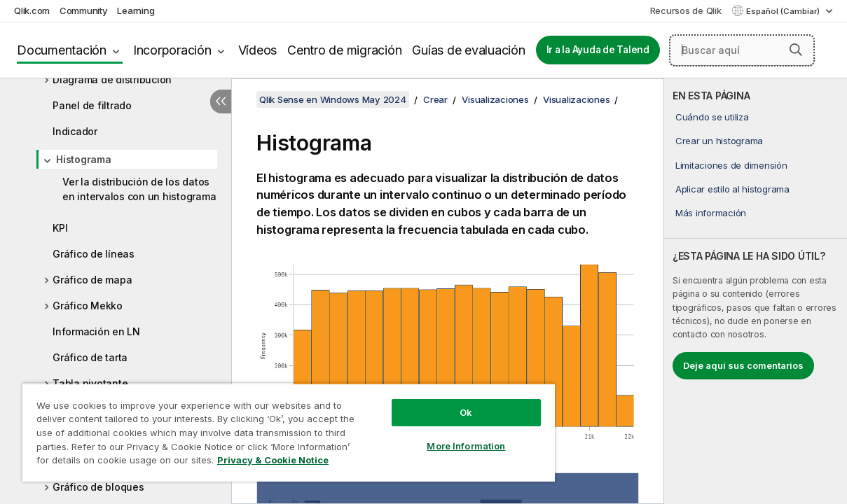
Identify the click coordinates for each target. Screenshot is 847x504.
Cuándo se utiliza (712, 117)
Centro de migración (344, 50)
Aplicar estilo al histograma (732, 189)
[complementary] (756, 291)
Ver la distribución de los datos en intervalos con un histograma (139, 189)
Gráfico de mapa (92, 280)
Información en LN (96, 331)
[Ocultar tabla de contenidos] (221, 101)
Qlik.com (32, 10)
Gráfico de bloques (98, 487)
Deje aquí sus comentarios (743, 365)
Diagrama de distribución (112, 79)
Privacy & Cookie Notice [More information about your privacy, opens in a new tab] (118, 463)
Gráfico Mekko (88, 306)
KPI (60, 228)
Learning (136, 10)
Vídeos (258, 50)
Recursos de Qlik (686, 10)
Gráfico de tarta (90, 357)
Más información (711, 213)
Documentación (62, 50)
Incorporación (172, 50)
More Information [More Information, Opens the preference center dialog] (432, 435)
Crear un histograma (719, 141)
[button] (796, 50)
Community (84, 10)
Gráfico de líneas (94, 254)
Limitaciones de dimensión (731, 165)
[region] (268, 427)
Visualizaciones (495, 99)
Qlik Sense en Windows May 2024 (333, 99)
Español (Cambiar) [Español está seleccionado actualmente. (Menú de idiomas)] (784, 11)
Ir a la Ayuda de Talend (598, 50)
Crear (435, 99)
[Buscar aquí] (742, 50)
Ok (432, 402)
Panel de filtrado (92, 105)
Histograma (84, 159)
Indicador (75, 131)
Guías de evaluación (468, 50)
